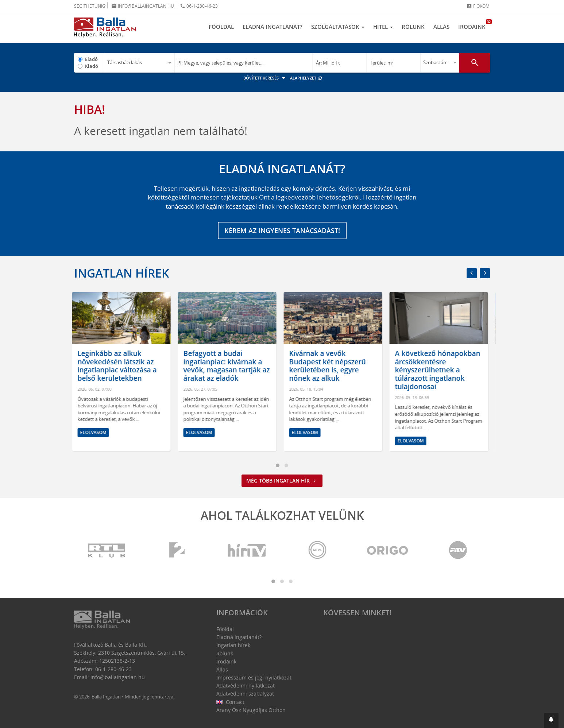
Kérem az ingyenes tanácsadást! (282, 231)
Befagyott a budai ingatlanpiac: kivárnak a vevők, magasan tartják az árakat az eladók (229, 366)
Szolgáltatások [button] (338, 27)
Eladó (91, 59)
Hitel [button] (383, 27)
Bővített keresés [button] (265, 78)
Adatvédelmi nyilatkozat (246, 686)
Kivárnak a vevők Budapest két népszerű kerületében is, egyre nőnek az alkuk (329, 366)
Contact (230, 702)
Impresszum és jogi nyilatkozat (254, 677)
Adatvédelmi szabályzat (245, 694)
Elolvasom (95, 432)
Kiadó (92, 66)
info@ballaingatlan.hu (143, 6)
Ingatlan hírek (121, 273)
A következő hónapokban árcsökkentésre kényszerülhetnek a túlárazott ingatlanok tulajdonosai (440, 370)
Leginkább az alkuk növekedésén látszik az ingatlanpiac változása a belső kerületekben (119, 366)
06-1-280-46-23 (199, 6)
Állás (441, 27)
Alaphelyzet (306, 78)
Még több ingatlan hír (282, 481)
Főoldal (221, 27)
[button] (551, 721)
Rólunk (413, 27)
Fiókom (478, 6)
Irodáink (474, 25)
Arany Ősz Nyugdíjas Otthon (251, 710)
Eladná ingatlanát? (273, 27)
